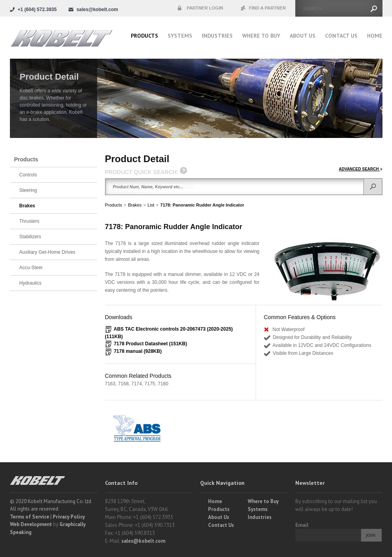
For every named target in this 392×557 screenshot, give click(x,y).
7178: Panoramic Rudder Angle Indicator (202, 205)
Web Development (31, 524)
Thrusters (30, 221)
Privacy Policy (69, 517)
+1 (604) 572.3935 (37, 10)
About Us (303, 36)
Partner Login (200, 8)
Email (302, 525)
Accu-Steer (31, 268)
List (151, 205)
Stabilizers (30, 237)
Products (144, 36)
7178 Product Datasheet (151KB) (150, 344)
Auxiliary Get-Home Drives (47, 252)
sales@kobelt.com (143, 541)
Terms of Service (30, 517)
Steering (28, 190)
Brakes (135, 205)
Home (375, 36)
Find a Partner (264, 8)
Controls (28, 175)
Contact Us (341, 36)
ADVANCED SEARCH (361, 169)
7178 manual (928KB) (138, 351)
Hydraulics (31, 283)
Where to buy (261, 36)
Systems (180, 36)
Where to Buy (263, 501)
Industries (217, 36)
